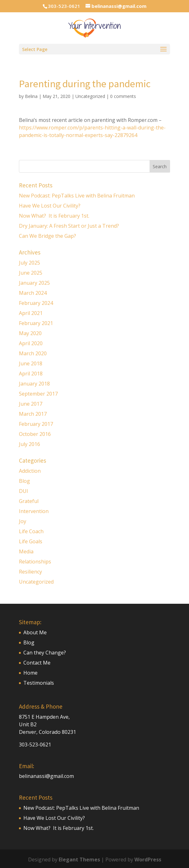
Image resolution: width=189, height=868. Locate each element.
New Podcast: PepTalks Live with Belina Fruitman (77, 196)
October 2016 (35, 434)
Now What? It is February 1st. (54, 216)
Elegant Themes (79, 859)
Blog (24, 481)
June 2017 (31, 404)
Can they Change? (45, 653)
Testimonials (39, 683)
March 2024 (33, 293)
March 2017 (33, 414)
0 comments (123, 96)
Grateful (29, 501)
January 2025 (34, 283)
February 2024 (36, 303)
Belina (31, 96)
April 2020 (31, 343)
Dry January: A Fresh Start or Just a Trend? (69, 226)
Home (30, 673)
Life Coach (31, 531)
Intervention (34, 511)
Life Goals (31, 541)
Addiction (30, 471)
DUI (24, 491)
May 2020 (30, 333)
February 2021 (36, 323)
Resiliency (30, 572)
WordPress (148, 859)
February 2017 (36, 424)
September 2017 (38, 394)
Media (26, 551)
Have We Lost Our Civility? (50, 206)
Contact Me (37, 663)
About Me (35, 632)
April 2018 (31, 374)
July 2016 (30, 444)
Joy (23, 521)
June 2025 (31, 273)
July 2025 (30, 263)
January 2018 (34, 384)
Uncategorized (90, 96)
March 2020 (33, 353)
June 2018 (31, 363)
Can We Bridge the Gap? (48, 236)
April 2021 (31, 313)
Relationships (35, 562)
